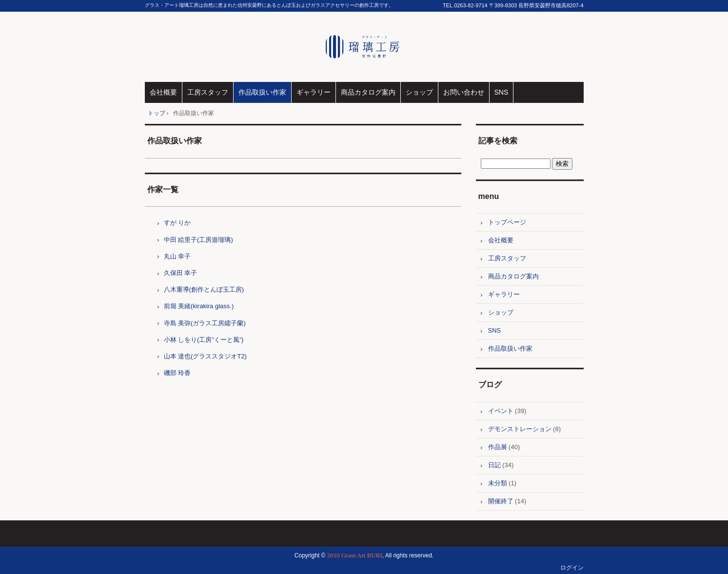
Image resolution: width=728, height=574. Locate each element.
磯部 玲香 (177, 373)
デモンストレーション (520, 429)
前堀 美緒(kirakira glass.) (199, 306)
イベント (501, 411)
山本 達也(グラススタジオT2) (205, 356)
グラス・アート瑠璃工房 (364, 47)
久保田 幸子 (181, 273)
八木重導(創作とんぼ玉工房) (204, 289)
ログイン (572, 568)
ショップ (419, 92)
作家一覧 (163, 189)
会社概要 (163, 92)
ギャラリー (314, 92)
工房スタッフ (208, 92)
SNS (502, 92)
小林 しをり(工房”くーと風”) (204, 340)
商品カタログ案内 (368, 92)
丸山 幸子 (177, 256)
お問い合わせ (464, 92)
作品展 (498, 447)
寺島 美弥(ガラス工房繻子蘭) (205, 323)
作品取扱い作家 (262, 92)
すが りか (177, 223)
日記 (494, 465)
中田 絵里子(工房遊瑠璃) (198, 240)
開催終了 (501, 501)
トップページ (507, 222)
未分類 (498, 483)
